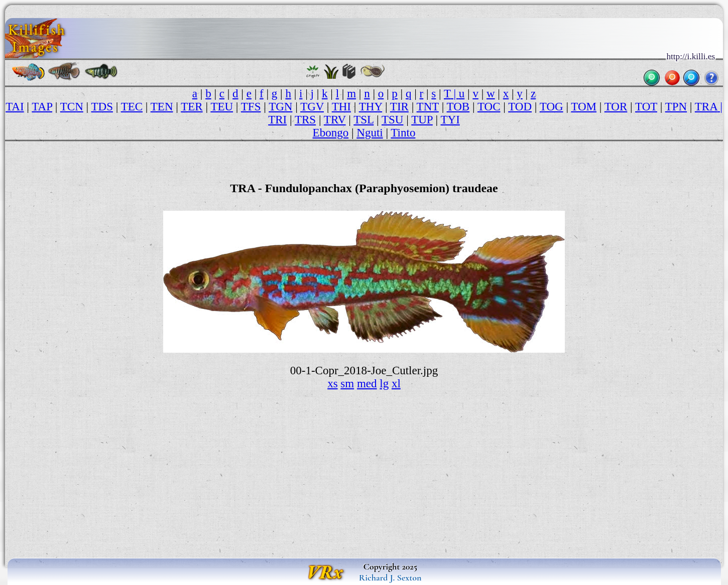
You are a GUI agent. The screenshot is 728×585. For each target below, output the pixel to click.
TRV (335, 120)
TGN (280, 107)
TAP (42, 107)
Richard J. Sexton (390, 577)
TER (192, 107)
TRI (277, 120)
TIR (399, 107)
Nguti (370, 133)
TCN (72, 107)
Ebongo (331, 133)
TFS (251, 107)
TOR (616, 107)
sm (347, 384)
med (367, 384)
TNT (428, 107)
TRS (305, 120)
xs (332, 384)
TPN (676, 107)
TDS (102, 107)
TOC (489, 107)
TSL (363, 120)
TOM (584, 107)
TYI (450, 120)
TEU (222, 107)
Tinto (403, 133)
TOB (458, 107)
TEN (162, 107)
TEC (132, 107)
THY (371, 107)
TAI (15, 107)
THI (341, 107)
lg (384, 384)
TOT (646, 107)
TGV (312, 107)
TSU (392, 120)
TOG (552, 107)
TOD (520, 107)
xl (396, 384)
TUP (422, 120)
